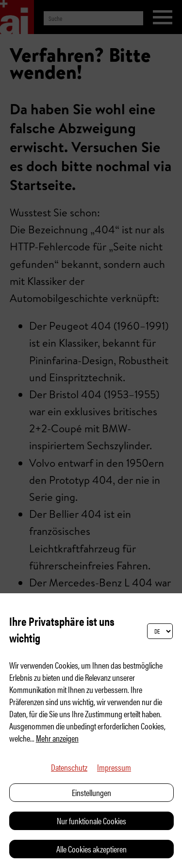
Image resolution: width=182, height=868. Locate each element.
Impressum (114, 767)
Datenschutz (69, 767)
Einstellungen (91, 792)
